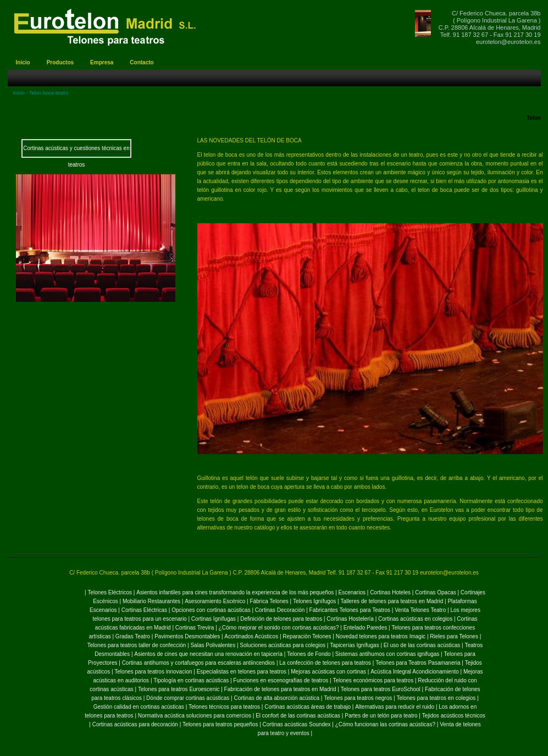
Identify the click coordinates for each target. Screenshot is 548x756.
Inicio (19, 93)
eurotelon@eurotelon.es (508, 42)
